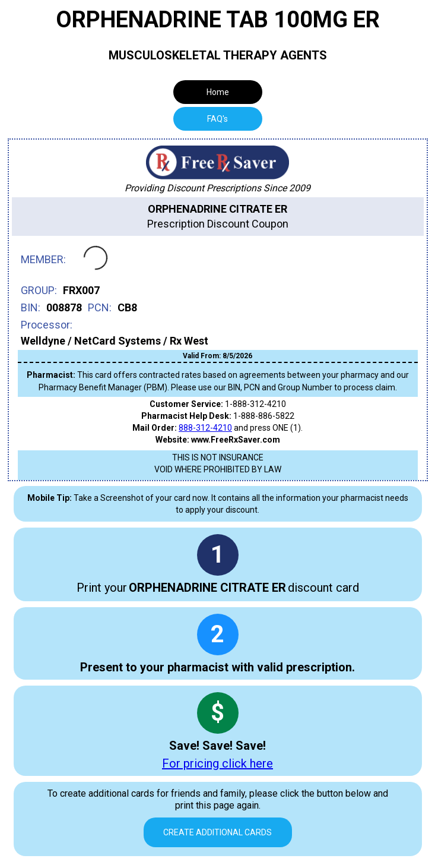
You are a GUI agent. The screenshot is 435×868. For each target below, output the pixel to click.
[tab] (218, 119)
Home (218, 92)
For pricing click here (217, 763)
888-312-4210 (205, 428)
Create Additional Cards (217, 832)
